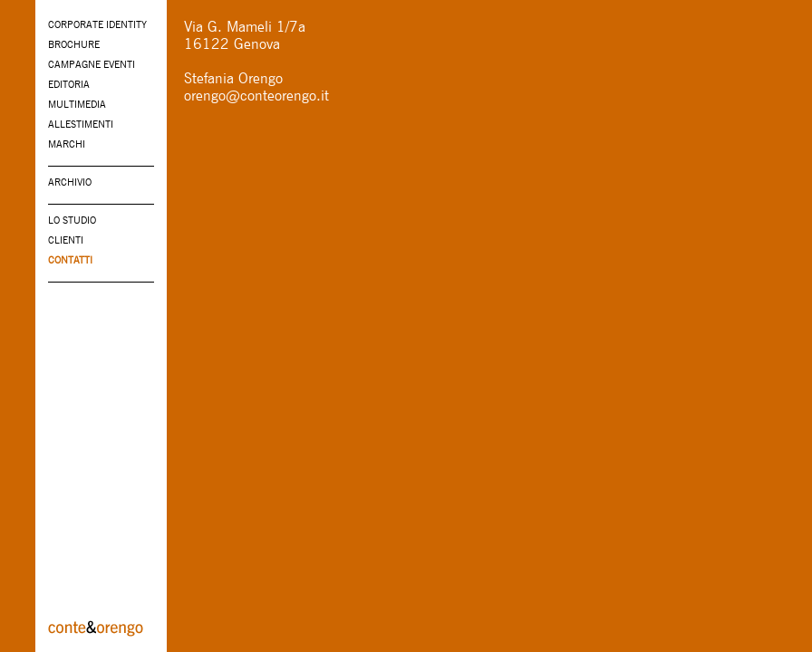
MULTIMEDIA (77, 104)
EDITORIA (69, 84)
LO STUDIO (72, 220)
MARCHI (67, 144)
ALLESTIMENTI (81, 124)
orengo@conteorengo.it (256, 96)
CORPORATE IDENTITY (97, 24)
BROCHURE (74, 44)
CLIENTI (66, 240)
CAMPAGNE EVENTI (92, 64)
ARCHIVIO (70, 182)
